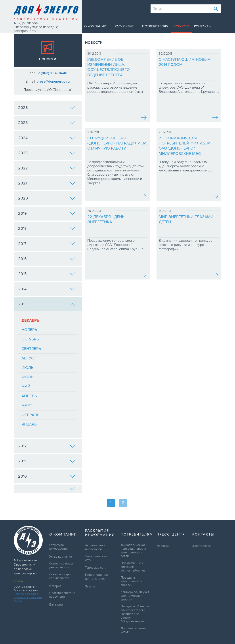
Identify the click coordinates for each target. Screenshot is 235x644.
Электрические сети (96, 558)
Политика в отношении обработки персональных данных (28, 597)
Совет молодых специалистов (60, 576)
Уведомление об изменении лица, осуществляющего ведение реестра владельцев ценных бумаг (116, 67)
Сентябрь (31, 349)
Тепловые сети (96, 568)
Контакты (203, 26)
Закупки (91, 587)
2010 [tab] (47, 476)
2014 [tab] (47, 289)
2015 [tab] (47, 274)
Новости (181, 26)
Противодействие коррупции (62, 595)
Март (27, 405)
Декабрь (30, 320)
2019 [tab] (47, 213)
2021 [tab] (47, 183)
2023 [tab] (47, 153)
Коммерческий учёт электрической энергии (135, 596)
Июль (27, 368)
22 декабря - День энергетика (106, 219)
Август (29, 358)
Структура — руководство (58, 547)
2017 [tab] (47, 244)
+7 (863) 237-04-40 (52, 73)
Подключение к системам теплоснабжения (133, 567)
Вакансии (56, 605)
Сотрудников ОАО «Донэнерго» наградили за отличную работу (117, 143)
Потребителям (155, 26)
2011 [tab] (47, 461)
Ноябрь (29, 330)
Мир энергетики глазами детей (186, 219)
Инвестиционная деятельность (97, 577)
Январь (29, 424)
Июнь (28, 377)
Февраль (31, 415)
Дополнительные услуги (133, 630)
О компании (95, 26)
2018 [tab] (47, 228)
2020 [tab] (47, 198)
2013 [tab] (47, 304)
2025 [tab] (47, 123)
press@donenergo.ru (53, 82)
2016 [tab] (47, 259)
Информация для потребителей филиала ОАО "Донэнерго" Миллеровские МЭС (185, 146)
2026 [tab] (47, 108)
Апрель (29, 396)
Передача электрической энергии (132, 581)
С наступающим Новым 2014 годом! (185, 62)
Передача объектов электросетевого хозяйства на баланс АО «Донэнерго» (135, 614)
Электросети (202, 546)
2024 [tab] (47, 138)
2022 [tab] (47, 168)
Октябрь (30, 339)
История (55, 586)
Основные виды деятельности (61, 565)
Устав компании (61, 557)
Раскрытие (124, 26)
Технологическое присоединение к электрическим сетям (133, 551)
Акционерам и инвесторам (95, 547)
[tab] (48, 489)
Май (26, 386)
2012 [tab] (47, 446)
